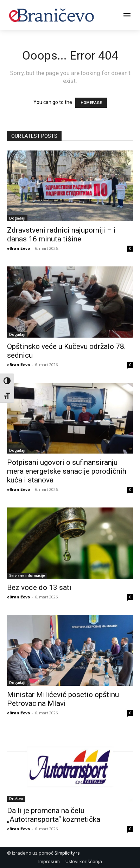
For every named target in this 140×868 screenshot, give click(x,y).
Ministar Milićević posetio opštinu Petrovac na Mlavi (63, 699)
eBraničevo (18, 248)
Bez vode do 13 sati (39, 587)
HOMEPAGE (91, 103)
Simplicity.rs (67, 853)
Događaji (17, 218)
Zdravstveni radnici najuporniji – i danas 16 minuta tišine (61, 235)
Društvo (16, 799)
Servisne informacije (27, 575)
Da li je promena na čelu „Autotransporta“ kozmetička (54, 815)
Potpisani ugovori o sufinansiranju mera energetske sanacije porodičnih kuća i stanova (67, 471)
